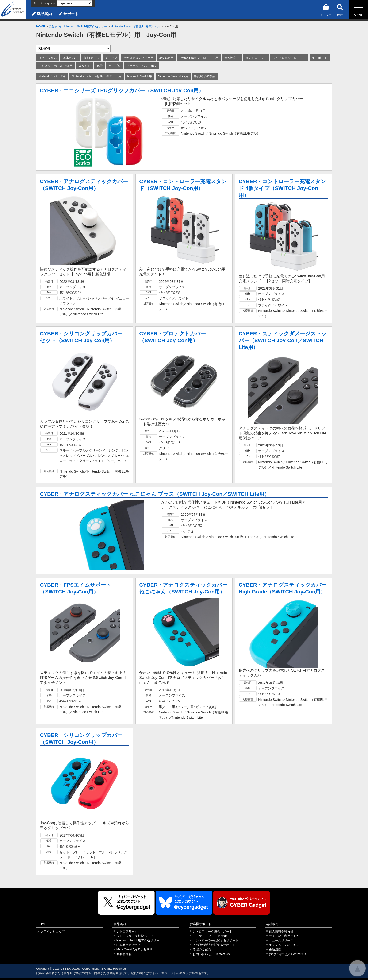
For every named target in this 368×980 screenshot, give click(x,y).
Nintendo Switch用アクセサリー (86, 26)
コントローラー (256, 58)
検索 (340, 10)
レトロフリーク (127, 932)
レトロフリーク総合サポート (213, 932)
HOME (41, 26)
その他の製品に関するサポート (214, 945)
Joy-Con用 (167, 58)
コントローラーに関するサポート (216, 940)
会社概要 (272, 924)
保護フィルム (48, 58)
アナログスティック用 (138, 58)
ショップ (326, 10)
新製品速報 (124, 954)
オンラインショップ (51, 932)
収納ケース (91, 58)
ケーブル (115, 66)
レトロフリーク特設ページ (135, 936)
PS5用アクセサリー (130, 945)
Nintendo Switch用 (140, 76)
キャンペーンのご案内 (284, 945)
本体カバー (70, 58)
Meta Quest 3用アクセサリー (136, 949)
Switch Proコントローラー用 (199, 58)
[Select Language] (74, 3)
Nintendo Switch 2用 (52, 76)
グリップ (111, 58)
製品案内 (44, 14)
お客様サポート (201, 924)
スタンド (84, 66)
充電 (100, 66)
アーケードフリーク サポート (213, 936)
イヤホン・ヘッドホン (142, 66)
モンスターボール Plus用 (56, 66)
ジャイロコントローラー (289, 58)
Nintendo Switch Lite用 (173, 76)
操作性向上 (232, 58)
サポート (71, 14)
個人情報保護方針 (281, 932)
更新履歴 (275, 949)
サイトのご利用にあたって (287, 936)
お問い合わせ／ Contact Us (211, 954)
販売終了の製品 (205, 76)
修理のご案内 (202, 949)
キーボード (320, 58)
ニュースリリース (281, 940)
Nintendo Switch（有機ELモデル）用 (136, 26)
